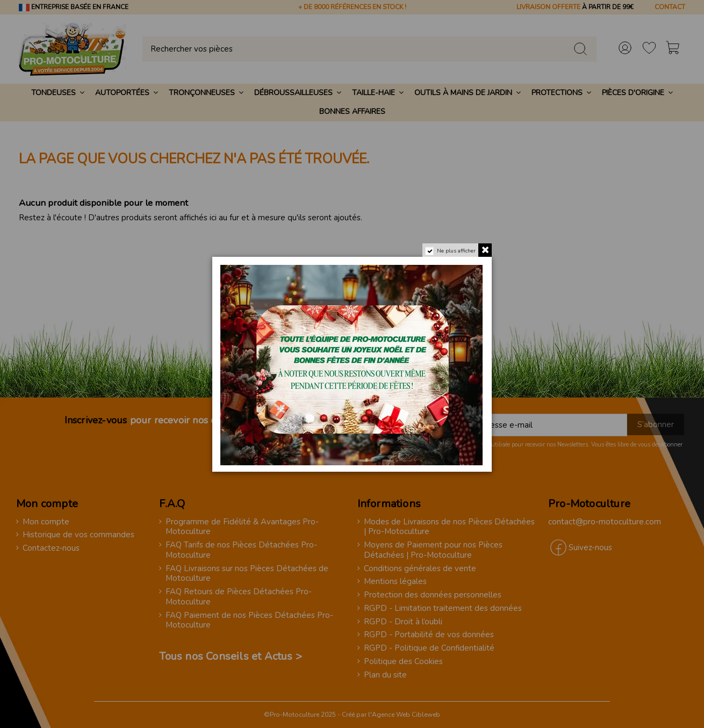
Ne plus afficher (456, 251)
